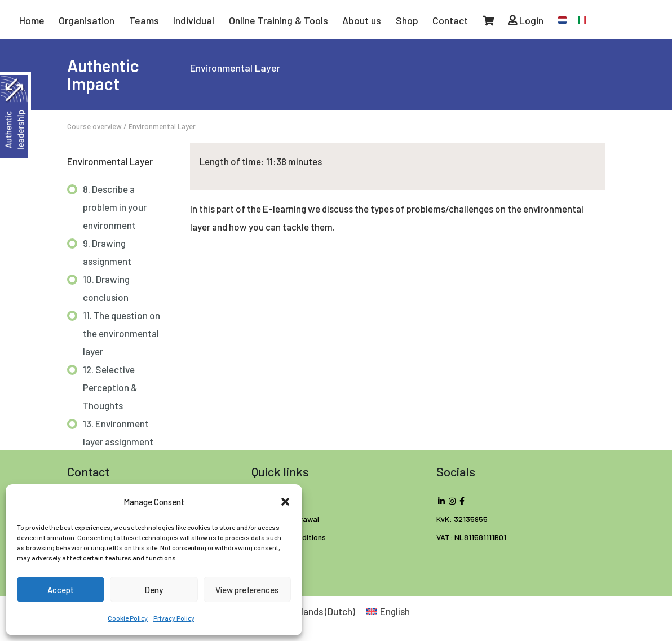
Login (526, 20)
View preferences (247, 590)
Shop (407, 20)
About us (362, 20)
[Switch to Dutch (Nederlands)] (309, 611)
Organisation (87, 20)
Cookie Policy (128, 618)
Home (32, 20)
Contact (450, 20)
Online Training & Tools (278, 20)
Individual (194, 20)
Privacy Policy (174, 618)
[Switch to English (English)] (388, 611)
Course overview (94, 126)
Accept (61, 590)
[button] (285, 502)
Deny (154, 590)
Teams (144, 20)
